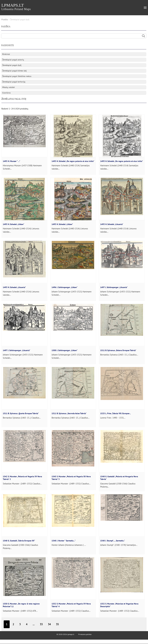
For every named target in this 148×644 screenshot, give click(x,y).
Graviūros (6, 93)
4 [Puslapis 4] (27, 624)
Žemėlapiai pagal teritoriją (14, 82)
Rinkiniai (6, 54)
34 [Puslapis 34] (49, 624)
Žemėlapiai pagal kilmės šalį (14, 71)
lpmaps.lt (16, 7)
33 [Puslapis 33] (41, 624)
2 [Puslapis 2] (13, 624)
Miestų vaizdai (9, 87)
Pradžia (5, 20)
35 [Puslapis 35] (57, 624)
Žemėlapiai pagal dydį (12, 65)
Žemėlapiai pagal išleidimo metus (17, 76)
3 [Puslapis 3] (20, 624)
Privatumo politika (85, 634)
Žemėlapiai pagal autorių (13, 60)
